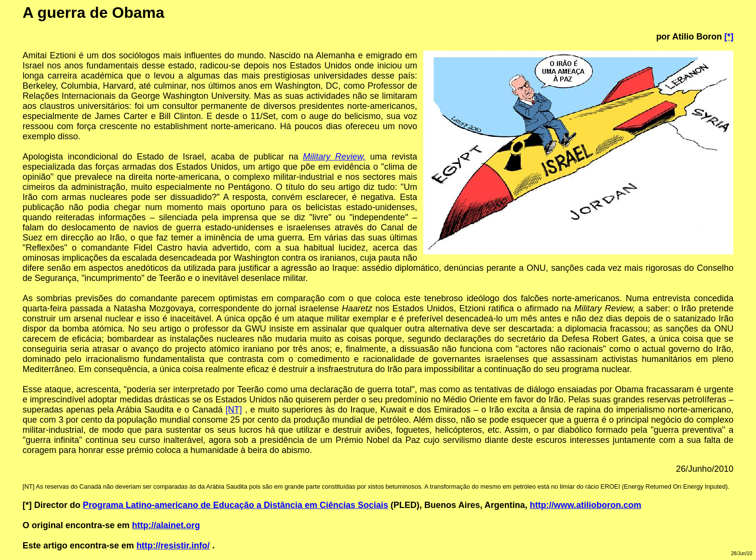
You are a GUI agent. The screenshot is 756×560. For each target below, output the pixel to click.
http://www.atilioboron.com (586, 505)
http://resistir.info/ (173, 546)
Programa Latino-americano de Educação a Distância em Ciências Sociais (236, 505)
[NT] (234, 410)
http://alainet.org (166, 525)
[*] (729, 37)
